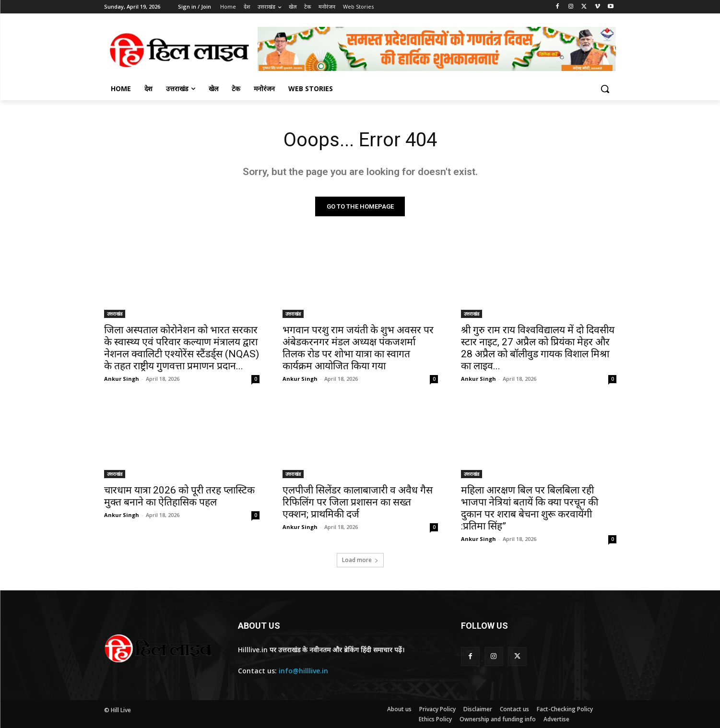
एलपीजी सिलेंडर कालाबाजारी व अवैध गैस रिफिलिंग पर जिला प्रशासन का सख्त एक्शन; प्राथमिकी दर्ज (358, 502)
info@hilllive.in (303, 671)
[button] (605, 89)
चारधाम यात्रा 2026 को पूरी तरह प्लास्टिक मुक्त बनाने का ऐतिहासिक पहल (179, 496)
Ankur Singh (122, 379)
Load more (360, 560)
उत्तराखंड (115, 314)
